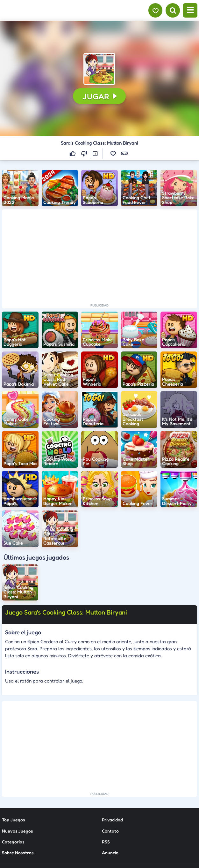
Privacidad (112, 765)
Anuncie (110, 798)
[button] (99, 69)
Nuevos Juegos (17, 776)
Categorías (13, 786)
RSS (106, 786)
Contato (110, 776)
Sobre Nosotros (18, 798)
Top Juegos (13, 765)
